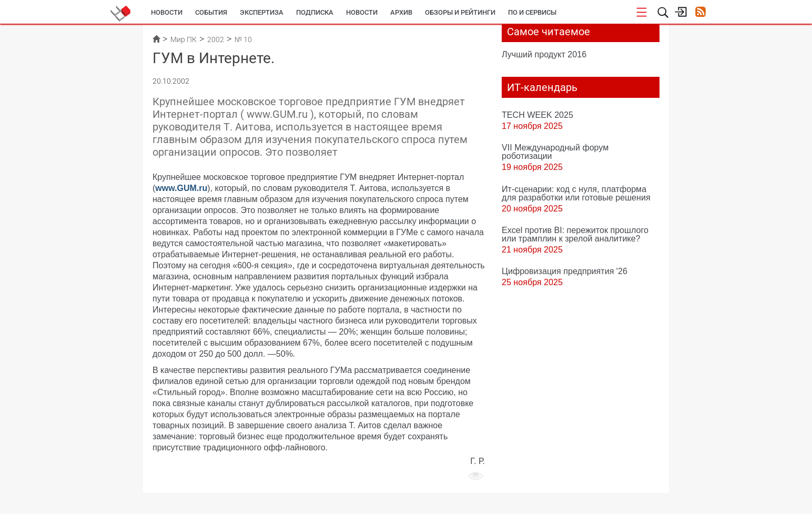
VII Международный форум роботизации (555, 152)
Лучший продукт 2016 (544, 54)
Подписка (315, 12)
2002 (216, 39)
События (211, 12)
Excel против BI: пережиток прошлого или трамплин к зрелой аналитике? (575, 234)
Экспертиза (262, 12)
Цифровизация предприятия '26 (565, 271)
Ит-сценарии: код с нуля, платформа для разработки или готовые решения (576, 193)
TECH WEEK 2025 (537, 115)
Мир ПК (184, 39)
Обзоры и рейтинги (460, 12)
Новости (167, 12)
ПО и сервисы (532, 12)
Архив (401, 12)
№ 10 (243, 39)
